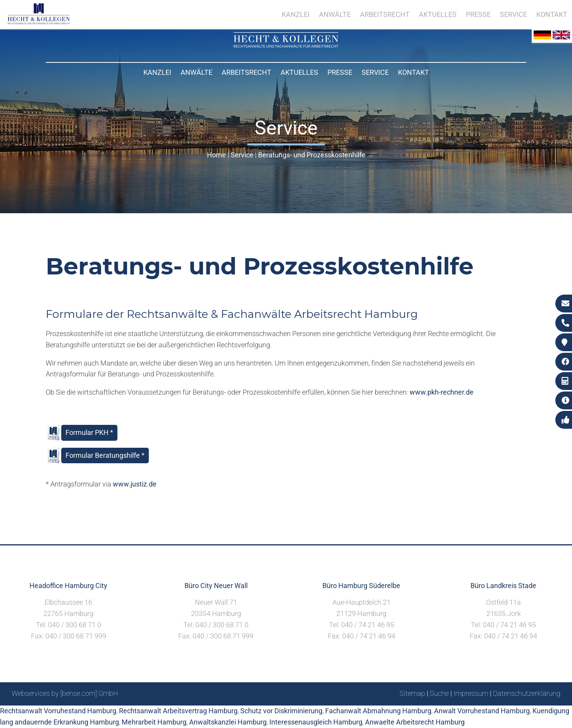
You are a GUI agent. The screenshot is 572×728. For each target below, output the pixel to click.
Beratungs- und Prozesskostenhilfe (312, 155)
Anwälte (196, 72)
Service (375, 72)
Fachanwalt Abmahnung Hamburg (378, 711)
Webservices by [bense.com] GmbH (65, 693)
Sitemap (412, 693)
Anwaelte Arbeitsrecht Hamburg (415, 722)
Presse (340, 72)
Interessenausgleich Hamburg (316, 722)
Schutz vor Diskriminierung (281, 711)
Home (216, 155)
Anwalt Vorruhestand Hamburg (482, 711)
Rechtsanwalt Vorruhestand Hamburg (58, 711)
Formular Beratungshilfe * (105, 455)
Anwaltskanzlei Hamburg (228, 722)
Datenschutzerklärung (527, 693)
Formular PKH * (89, 432)
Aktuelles (299, 72)
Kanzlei (157, 72)
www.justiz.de (135, 484)
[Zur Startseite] (286, 45)
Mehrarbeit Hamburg (154, 722)
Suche (439, 693)
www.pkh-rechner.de (442, 392)
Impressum (471, 693)
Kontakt (413, 72)
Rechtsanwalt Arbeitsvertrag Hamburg (178, 711)
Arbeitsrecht (246, 72)
